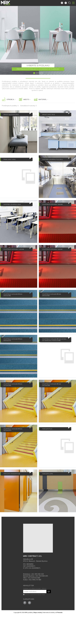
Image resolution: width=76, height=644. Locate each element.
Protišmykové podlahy (10, 106)
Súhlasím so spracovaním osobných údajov (34, 624)
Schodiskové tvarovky (28, 106)
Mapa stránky (38, 642)
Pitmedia (60, 642)
